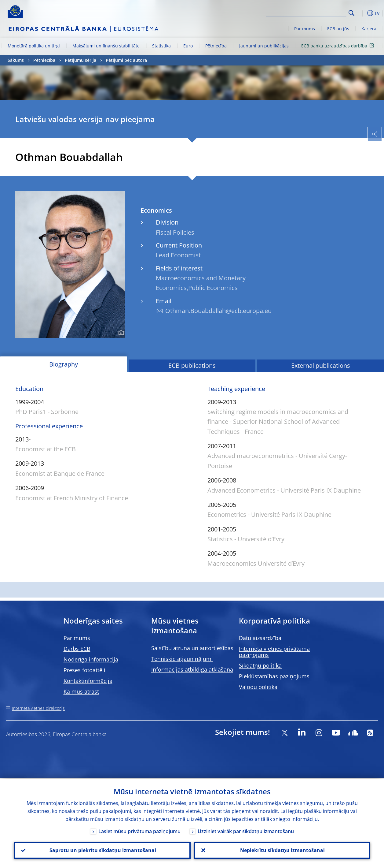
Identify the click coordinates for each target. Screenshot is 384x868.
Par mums (305, 29)
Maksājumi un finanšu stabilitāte (106, 46)
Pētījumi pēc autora (126, 60)
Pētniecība (216, 46)
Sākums (16, 60)
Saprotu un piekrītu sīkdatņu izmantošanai (102, 850)
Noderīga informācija (91, 659)
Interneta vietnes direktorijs (38, 708)
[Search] (316, 12)
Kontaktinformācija (88, 681)
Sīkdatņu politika (260, 665)
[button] (361, 13)
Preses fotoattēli (84, 670)
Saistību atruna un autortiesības (192, 648)
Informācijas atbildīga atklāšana (192, 669)
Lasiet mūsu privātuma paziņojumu (139, 830)
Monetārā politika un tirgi (34, 46)
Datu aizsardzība (260, 638)
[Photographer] (120, 333)
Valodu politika (258, 687)
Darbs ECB (77, 649)
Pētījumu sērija (80, 60)
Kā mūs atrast (81, 691)
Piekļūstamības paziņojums (274, 676)
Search (351, 13)
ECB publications (192, 365)
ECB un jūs (338, 29)
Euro (188, 46)
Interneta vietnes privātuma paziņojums (274, 652)
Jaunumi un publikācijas (264, 46)
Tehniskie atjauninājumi (182, 659)
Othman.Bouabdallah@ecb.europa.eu (218, 311)
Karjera (369, 29)
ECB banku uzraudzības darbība (339, 45)
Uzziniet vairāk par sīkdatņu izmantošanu (246, 830)
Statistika (161, 46)
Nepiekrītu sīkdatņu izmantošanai (282, 850)
